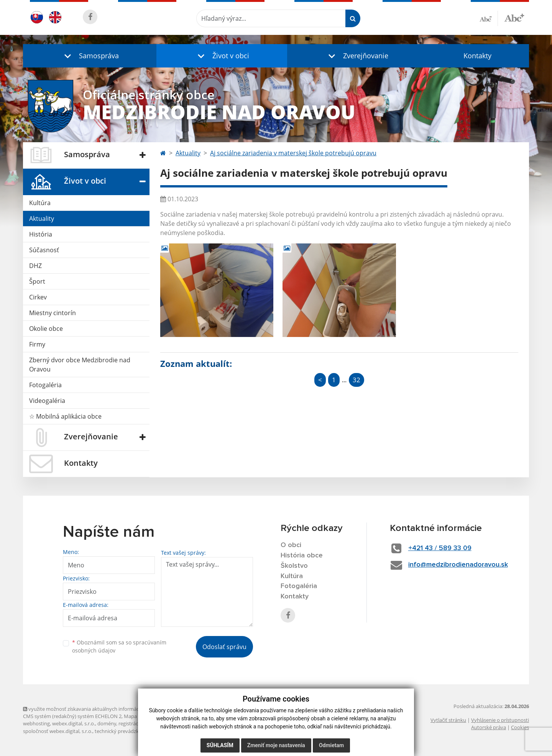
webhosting (36, 723)
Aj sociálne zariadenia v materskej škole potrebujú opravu (293, 153)
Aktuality (42, 219)
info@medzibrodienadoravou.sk (458, 565)
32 (356, 380)
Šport (37, 281)
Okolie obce (46, 329)
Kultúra (40, 203)
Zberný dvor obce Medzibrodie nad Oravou (80, 365)
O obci (291, 545)
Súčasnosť (44, 250)
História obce (302, 555)
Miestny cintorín (53, 313)
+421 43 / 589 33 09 (440, 548)
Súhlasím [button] (220, 745)
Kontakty (477, 56)
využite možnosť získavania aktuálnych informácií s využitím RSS (99, 709)
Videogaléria (47, 401)
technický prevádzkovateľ (124, 731)
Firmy (37, 344)
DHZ (35, 266)
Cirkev (38, 297)
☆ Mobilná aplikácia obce (65, 416)
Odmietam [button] (331, 745)
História (41, 234)
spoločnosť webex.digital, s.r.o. (58, 731)
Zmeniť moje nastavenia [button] (276, 745)
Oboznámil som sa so (119, 646)
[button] (90, 56)
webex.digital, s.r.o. (74, 723)
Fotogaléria (45, 385)
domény (107, 723)
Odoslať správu (224, 647)
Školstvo (294, 566)
